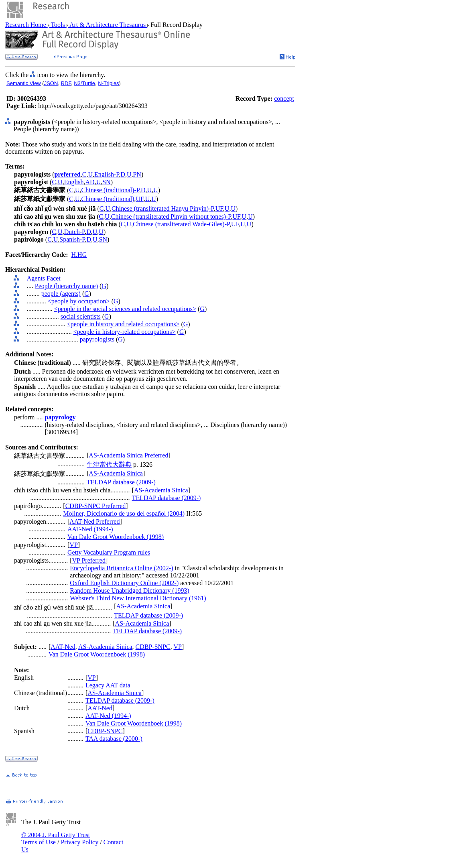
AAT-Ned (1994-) (90, 529)
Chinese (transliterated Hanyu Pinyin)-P (163, 208)
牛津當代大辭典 (109, 464)
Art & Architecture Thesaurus (108, 25)
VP (73, 545)
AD (90, 182)
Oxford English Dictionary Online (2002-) (124, 583)
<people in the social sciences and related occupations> (125, 309)
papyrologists (97, 339)
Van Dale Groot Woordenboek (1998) (116, 537)
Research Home (26, 25)
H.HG (79, 255)
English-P (107, 174)
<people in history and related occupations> (123, 324)
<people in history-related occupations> (125, 332)
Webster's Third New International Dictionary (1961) (138, 598)
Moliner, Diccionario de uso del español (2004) (124, 513)
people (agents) (61, 294)
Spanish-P (72, 239)
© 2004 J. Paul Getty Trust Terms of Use (56, 839)
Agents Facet (44, 278)
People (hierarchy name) (66, 286)
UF (140, 199)
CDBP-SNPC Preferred (96, 506)
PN (137, 174)
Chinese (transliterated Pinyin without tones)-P (171, 216)
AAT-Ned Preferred (94, 521)
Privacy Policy (79, 842)
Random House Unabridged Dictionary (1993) (130, 591)
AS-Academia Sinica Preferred (128, 455)
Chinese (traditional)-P (110, 190)
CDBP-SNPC (153, 647)
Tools (58, 25)
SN (106, 182)
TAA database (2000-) (114, 739)
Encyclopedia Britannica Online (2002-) (121, 568)
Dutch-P (75, 232)
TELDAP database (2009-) (121, 482)
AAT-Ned (63, 647)
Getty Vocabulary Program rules (109, 552)
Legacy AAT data (108, 685)
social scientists (81, 316)
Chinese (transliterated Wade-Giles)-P (181, 224)
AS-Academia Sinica (116, 473)
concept (284, 99)
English (74, 182)
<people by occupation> (79, 301)
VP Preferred (89, 560)
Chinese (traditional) (108, 199)
